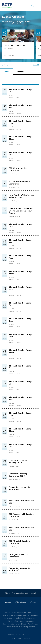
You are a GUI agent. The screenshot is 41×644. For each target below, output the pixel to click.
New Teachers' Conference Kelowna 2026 (21, 196)
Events (6, 72)
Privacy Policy (16, 638)
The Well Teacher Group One (20, 91)
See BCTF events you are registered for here (16, 21)
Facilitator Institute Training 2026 (18, 461)
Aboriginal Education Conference (19, 556)
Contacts (27, 638)
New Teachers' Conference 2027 (21, 502)
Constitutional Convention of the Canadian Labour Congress (21, 211)
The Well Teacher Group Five (20, 153)
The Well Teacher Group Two (20, 106)
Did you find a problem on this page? (20, 593)
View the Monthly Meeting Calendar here (15, 23)
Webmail (33, 602)
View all (36, 65)
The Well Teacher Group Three (20, 138)
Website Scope (20, 602)
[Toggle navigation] (38, 7)
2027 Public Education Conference (19, 542)
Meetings (21, 71)
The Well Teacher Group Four (20, 122)
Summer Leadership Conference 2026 (18, 475)
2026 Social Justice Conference (18, 169)
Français (8, 602)
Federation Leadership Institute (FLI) (19, 488)
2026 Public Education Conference (15, 46)
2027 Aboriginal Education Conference (21, 515)
